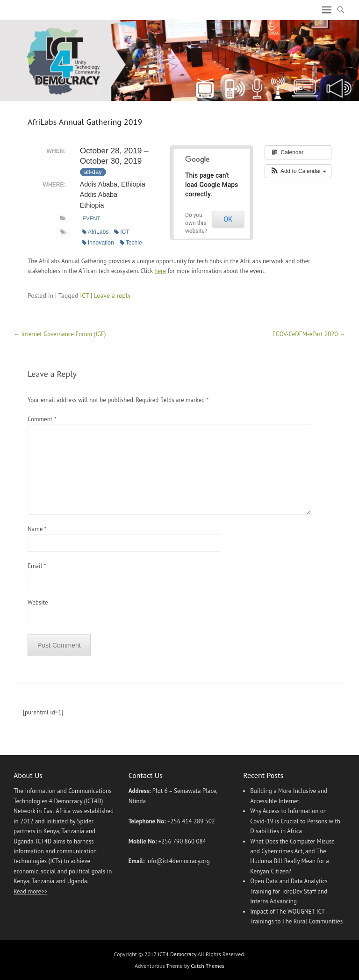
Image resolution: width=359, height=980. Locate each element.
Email (37, 566)
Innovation (98, 243)
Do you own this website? (196, 223)
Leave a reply (112, 295)
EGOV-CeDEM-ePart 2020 (309, 334)
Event (91, 218)
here (160, 271)
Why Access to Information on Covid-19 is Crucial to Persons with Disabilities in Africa (295, 821)
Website (38, 602)
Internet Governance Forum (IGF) (60, 334)
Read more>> (30, 891)
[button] (298, 171)
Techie (131, 243)
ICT (122, 232)
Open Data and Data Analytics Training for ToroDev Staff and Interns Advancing (289, 891)
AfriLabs (95, 232)
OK (228, 219)
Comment (42, 419)
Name (37, 529)
